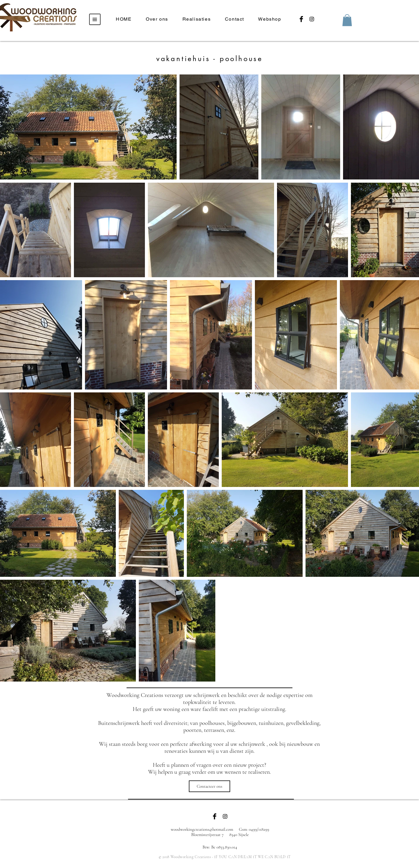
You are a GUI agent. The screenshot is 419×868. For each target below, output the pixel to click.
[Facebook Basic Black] (301, 19)
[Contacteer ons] (210, 786)
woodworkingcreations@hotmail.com (202, 829)
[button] (95, 19)
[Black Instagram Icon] (312, 19)
